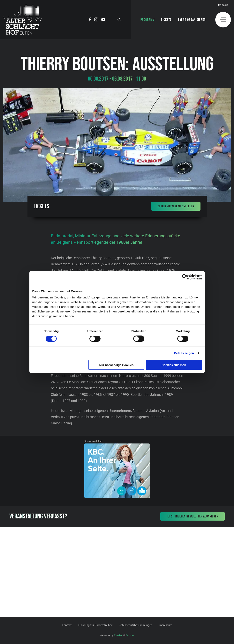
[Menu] (223, 20)
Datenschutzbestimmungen (136, 625)
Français (223, 5)
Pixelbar (118, 635)
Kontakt (67, 625)
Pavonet (130, 635)
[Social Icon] (90, 20)
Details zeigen (184, 353)
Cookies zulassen (174, 365)
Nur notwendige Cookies (116, 365)
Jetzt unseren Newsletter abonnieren (193, 516)
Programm (148, 20)
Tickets (166, 20)
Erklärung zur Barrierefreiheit (95, 625)
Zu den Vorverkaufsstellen (176, 206)
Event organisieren (192, 20)
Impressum (165, 625)
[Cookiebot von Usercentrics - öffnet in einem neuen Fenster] (185, 277)
